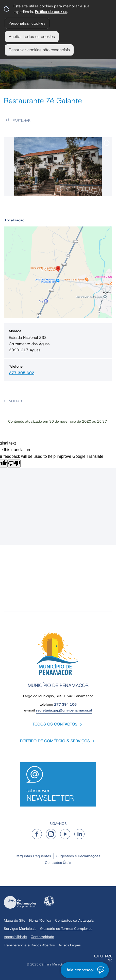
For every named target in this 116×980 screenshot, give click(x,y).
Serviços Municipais (20, 929)
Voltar (15, 401)
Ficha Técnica (40, 920)
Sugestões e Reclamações (78, 856)
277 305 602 (22, 373)
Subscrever (58, 795)
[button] (58, 267)
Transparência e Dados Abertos (29, 945)
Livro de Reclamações (20, 902)
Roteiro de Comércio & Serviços (55, 741)
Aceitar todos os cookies (32, 37)
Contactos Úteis (58, 863)
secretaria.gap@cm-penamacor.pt (64, 710)
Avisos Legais (70, 945)
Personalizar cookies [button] (27, 23)
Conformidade (42, 937)
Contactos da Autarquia (74, 920)
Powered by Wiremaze (103, 958)
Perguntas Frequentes (33, 856)
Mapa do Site (15, 920)
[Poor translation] (14, 464)
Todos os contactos (55, 724)
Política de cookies (51, 12)
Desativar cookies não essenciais (39, 50)
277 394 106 (65, 704)
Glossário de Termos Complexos (66, 929)
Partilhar (22, 120)
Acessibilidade (49, 901)
